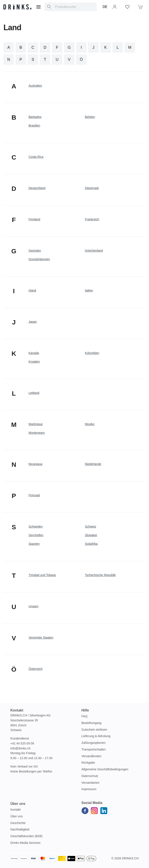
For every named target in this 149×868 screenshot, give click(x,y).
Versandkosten (92, 756)
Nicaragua (35, 464)
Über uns (17, 816)
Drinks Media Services (25, 843)
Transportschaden (94, 749)
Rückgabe (88, 763)
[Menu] (38, 7)
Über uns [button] (18, 804)
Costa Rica (36, 157)
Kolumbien (92, 353)
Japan (33, 322)
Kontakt (15, 810)
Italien (89, 290)
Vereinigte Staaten (41, 638)
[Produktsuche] (49, 7)
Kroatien (34, 362)
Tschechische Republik (100, 575)
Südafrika (91, 544)
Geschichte (18, 823)
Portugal (34, 495)
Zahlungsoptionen (94, 743)
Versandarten (91, 783)
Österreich (36, 669)
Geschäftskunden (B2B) (26, 836)
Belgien (90, 117)
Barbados (35, 117)
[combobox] (70, 7)
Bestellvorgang (92, 723)
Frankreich (92, 219)
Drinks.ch (130, 858)
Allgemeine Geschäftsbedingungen (105, 769)
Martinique (36, 424)
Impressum (89, 789)
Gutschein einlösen (94, 730)
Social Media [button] (92, 803)
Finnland (34, 219)
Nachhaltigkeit (20, 829)
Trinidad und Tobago (42, 575)
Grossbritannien (39, 259)
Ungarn (34, 606)
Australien (35, 86)
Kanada (34, 353)
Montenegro (37, 433)
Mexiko (90, 424)
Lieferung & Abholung (96, 736)
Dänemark (92, 188)
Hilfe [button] (85, 710)
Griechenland (94, 251)
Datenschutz (90, 776)
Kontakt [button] (17, 710)
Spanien (34, 544)
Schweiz (91, 526)
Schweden (36, 526)
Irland (32, 290)
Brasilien (34, 125)
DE (105, 7)
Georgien (35, 251)
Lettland (34, 393)
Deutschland (37, 188)
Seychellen (36, 535)
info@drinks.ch (20, 748)
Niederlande (93, 464)
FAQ (85, 716)
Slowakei (91, 535)
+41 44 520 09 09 (22, 743)
